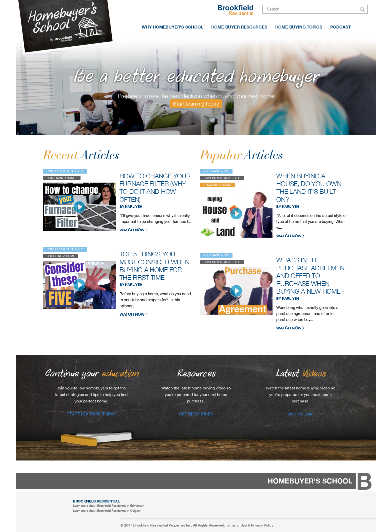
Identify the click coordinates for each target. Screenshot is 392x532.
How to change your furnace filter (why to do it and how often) (155, 188)
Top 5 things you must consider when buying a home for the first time (154, 266)
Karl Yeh (133, 207)
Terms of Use (236, 525)
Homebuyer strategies (65, 171)
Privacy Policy (262, 525)
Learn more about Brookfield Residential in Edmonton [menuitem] (109, 506)
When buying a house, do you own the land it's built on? (309, 188)
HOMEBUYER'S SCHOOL (310, 481)
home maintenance (62, 178)
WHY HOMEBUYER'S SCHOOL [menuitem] (172, 27)
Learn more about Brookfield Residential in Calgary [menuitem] (107, 511)
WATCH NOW (134, 230)
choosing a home (61, 256)
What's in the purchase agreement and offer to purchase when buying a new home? (312, 276)
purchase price (216, 171)
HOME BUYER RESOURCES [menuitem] (239, 27)
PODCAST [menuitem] (340, 27)
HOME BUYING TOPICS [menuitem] (299, 27)
